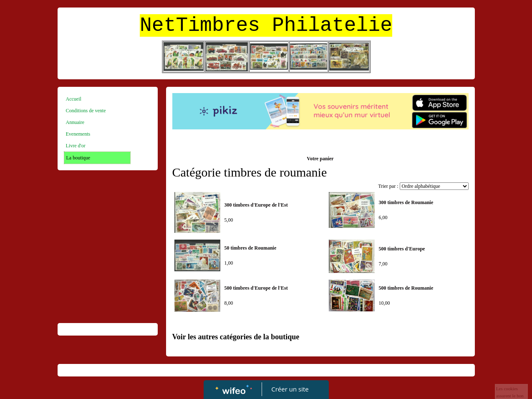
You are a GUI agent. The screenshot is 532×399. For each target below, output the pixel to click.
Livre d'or (76, 146)
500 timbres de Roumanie (406, 288)
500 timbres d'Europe (402, 249)
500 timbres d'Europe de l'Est (256, 288)
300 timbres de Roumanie (406, 202)
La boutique (78, 158)
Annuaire (75, 122)
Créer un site (290, 389)
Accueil (74, 99)
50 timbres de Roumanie (251, 248)
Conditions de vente (86, 111)
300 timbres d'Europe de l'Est (256, 205)
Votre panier (320, 159)
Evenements (78, 134)
